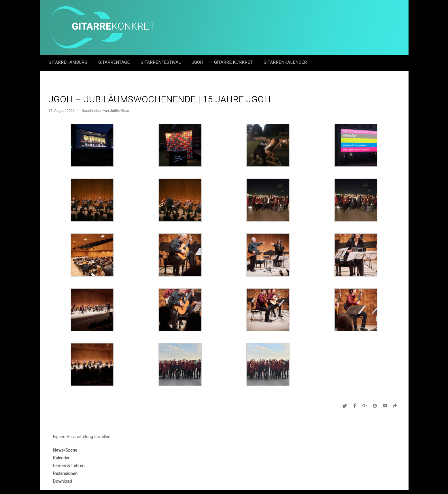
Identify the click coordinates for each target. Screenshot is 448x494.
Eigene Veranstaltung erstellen (82, 437)
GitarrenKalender (285, 62)
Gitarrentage (115, 62)
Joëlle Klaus (120, 111)
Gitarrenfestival (161, 62)
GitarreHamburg (69, 62)
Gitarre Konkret (234, 62)
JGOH (198, 62)
